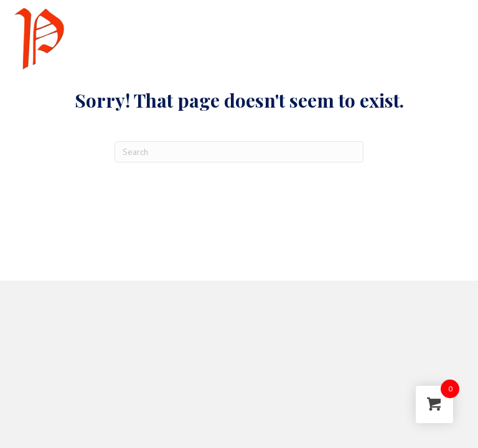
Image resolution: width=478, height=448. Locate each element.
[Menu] (430, 39)
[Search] (239, 152)
